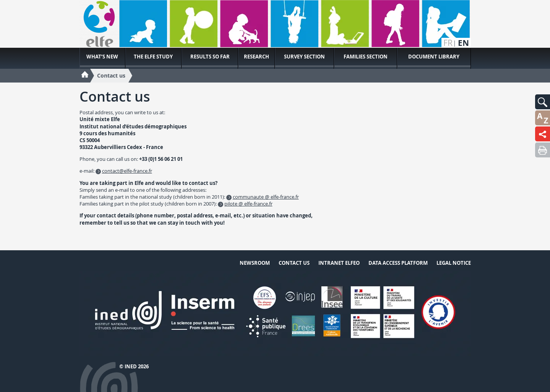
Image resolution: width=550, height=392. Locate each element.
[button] (543, 102)
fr (448, 43)
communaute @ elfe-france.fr (266, 197)
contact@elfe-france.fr (127, 171)
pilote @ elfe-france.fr (248, 204)
